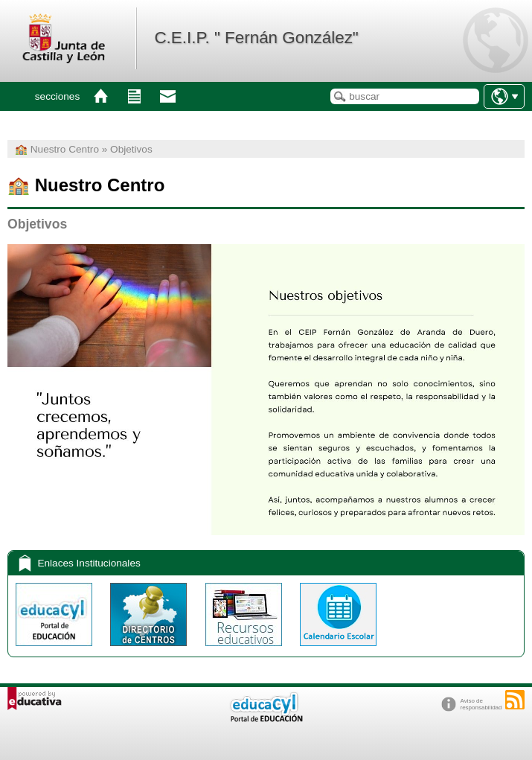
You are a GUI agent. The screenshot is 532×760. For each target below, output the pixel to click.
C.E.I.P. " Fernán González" (256, 38)
